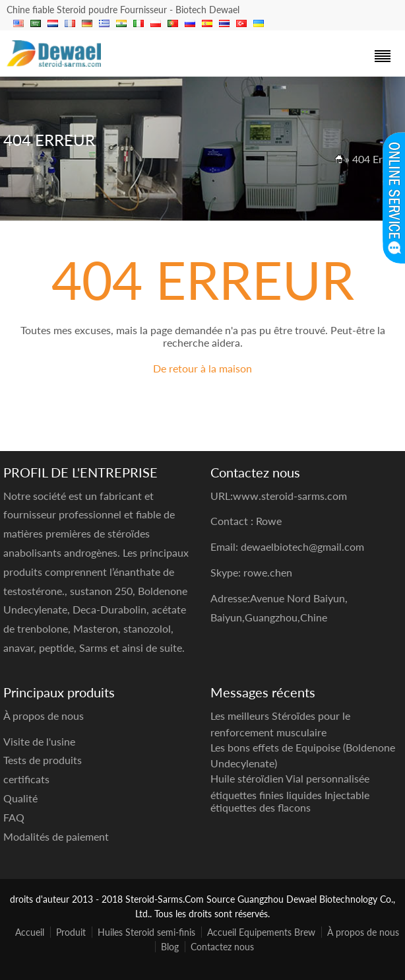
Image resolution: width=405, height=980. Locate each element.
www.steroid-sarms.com (290, 496)
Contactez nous (222, 947)
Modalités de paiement (56, 836)
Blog (170, 947)
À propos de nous (363, 932)
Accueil (30, 932)
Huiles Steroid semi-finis (146, 932)
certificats (26, 779)
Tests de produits (43, 760)
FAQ (14, 817)
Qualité (20, 798)
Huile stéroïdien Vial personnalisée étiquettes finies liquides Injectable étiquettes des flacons (290, 793)
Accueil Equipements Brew (261, 932)
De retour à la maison (202, 368)
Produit (71, 932)
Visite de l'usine (39, 741)
